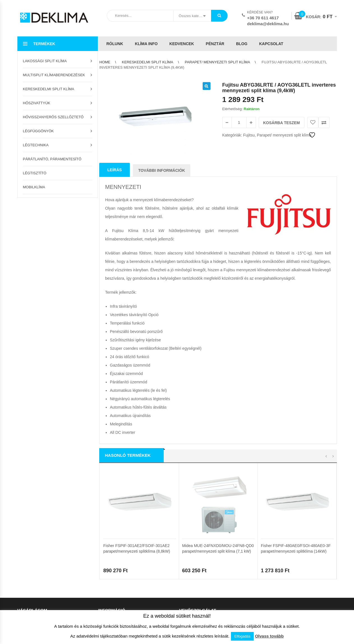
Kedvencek (182, 44)
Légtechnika (36, 145)
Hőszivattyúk (37, 103)
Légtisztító (35, 173)
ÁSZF (184, 552)
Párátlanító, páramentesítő (52, 159)
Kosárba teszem (282, 123)
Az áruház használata (116, 552)
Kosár (22, 552)
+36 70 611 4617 (263, 18)
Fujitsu (249, 135)
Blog (242, 44)
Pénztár (215, 44)
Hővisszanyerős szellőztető (53, 117)
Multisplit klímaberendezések (54, 75)
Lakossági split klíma (45, 61)
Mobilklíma (34, 187)
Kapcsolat (271, 44)
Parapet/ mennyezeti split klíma (217, 62)
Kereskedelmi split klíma (49, 89)
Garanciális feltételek (115, 578)
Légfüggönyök (39, 131)
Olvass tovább (269, 636)
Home (105, 62)
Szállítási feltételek (113, 560)
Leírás (114, 170)
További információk (162, 170)
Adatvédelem (190, 560)
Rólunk (115, 44)
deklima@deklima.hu (268, 24)
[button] (207, 86)
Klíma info (146, 44)
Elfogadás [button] (242, 636)
